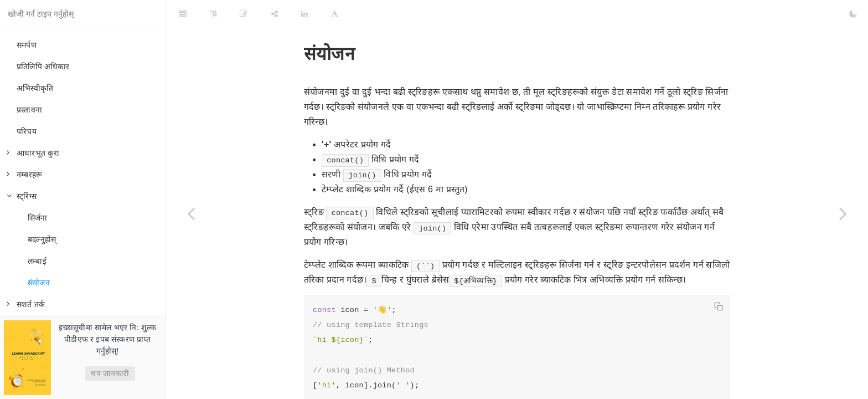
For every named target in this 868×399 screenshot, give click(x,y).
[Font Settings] (335, 14)
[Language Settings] (213, 14)
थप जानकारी (110, 374)
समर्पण (27, 45)
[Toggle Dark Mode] (853, 14)
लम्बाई (37, 261)
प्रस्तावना (29, 110)
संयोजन (39, 283)
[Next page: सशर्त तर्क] (843, 213)
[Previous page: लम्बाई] (191, 213)
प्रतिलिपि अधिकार (43, 66)
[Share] (275, 14)
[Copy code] (719, 306)
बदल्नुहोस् (42, 239)
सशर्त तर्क (26, 304)
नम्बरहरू (24, 175)
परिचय (27, 131)
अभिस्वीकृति (35, 88)
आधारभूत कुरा (33, 153)
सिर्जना (38, 218)
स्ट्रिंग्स (22, 196)
